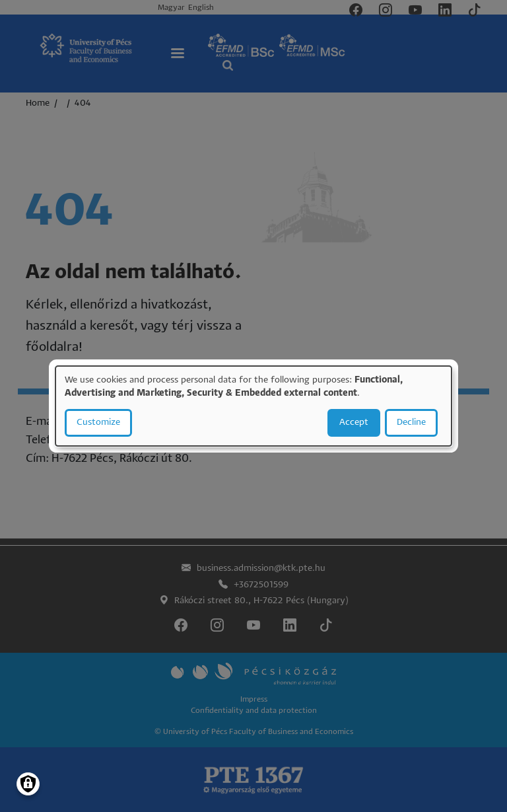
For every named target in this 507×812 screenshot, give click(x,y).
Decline (411, 423)
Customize (98, 423)
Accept (354, 423)
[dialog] (253, 406)
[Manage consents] (28, 784)
